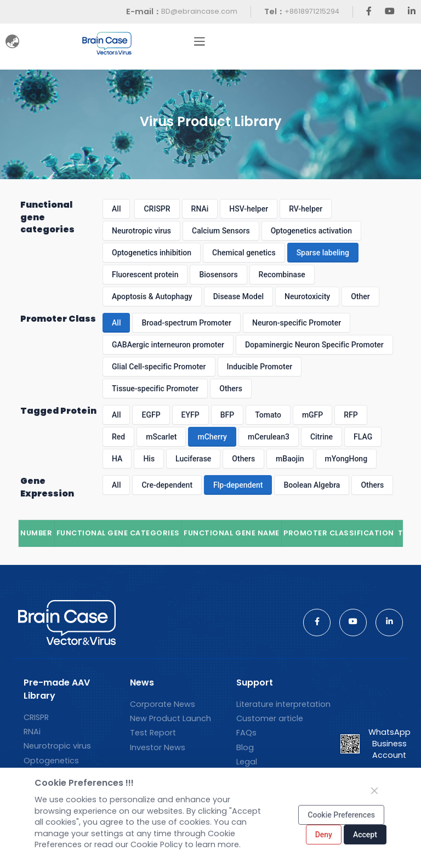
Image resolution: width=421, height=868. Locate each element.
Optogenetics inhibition (152, 253)
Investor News (158, 747)
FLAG (363, 437)
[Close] (374, 791)
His (149, 459)
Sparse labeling (323, 253)
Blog (245, 747)
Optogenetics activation (311, 231)
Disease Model (238, 296)
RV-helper (306, 209)
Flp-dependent (238, 485)
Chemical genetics (244, 253)
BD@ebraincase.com (199, 11)
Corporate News (163, 704)
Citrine (322, 437)
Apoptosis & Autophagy (152, 296)
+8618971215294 (312, 11)
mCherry (212, 437)
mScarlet (161, 437)
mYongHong (346, 459)
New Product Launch (170, 718)
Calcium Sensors (221, 231)
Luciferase (193, 459)
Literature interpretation (283, 704)
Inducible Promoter (260, 367)
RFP (351, 415)
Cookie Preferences (341, 815)
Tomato (268, 415)
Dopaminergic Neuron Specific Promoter (314, 345)
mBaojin (290, 459)
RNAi (200, 209)
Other (360, 296)
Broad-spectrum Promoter (186, 323)
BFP (227, 415)
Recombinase (282, 275)
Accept (365, 835)
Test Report (153, 733)
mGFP (312, 415)
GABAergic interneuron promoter (168, 345)
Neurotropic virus (141, 231)
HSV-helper (249, 209)
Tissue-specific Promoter (155, 389)
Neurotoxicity (307, 296)
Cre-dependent (167, 485)
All (116, 209)
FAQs (246, 733)
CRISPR (157, 209)
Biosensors (218, 275)
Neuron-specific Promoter (297, 323)
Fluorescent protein (145, 275)
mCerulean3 (269, 437)
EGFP (151, 415)
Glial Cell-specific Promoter (159, 367)
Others (231, 389)
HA (117, 459)
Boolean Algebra (312, 485)
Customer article (270, 718)
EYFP (190, 415)
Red (118, 437)
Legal (247, 762)
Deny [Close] (324, 835)
